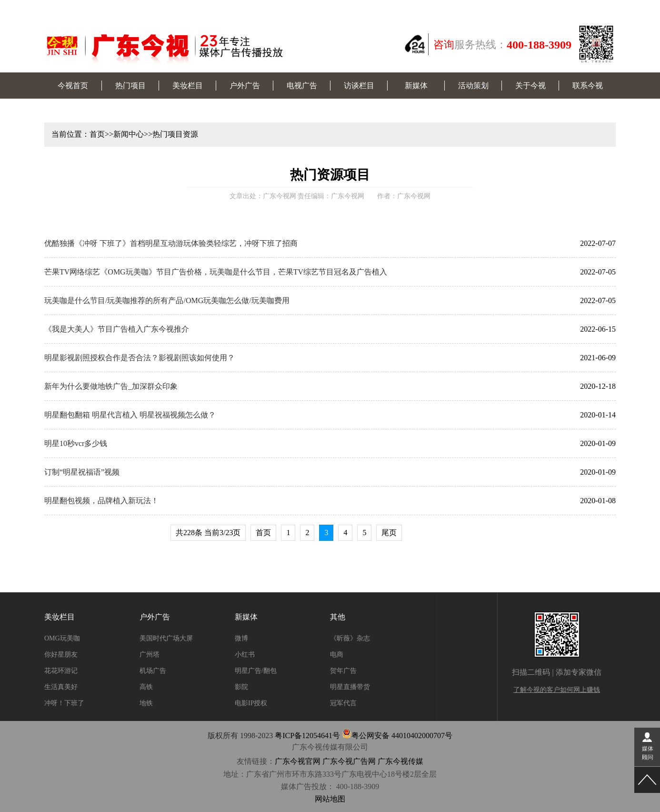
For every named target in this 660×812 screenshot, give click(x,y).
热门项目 (130, 86)
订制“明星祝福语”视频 (82, 472)
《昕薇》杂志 (350, 638)
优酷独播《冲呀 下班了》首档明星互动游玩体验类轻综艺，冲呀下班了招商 (171, 243)
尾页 (389, 533)
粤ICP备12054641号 (307, 736)
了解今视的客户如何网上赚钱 (557, 690)
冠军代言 (343, 703)
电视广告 (302, 86)
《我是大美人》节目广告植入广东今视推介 (117, 329)
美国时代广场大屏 (166, 638)
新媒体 (416, 86)
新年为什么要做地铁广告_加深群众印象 (111, 386)
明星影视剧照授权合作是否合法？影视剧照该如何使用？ (140, 358)
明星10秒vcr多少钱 (76, 443)
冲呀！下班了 (64, 703)
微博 (241, 638)
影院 (241, 687)
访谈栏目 (359, 86)
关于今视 (530, 86)
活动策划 (473, 86)
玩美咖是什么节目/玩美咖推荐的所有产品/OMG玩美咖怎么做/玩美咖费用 (167, 300)
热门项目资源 (175, 134)
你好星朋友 (61, 655)
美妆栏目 (188, 86)
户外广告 (245, 86)
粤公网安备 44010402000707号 (397, 736)
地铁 (146, 703)
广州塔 (150, 655)
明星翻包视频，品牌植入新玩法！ (101, 501)
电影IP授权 (251, 703)
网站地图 (330, 799)
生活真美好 (61, 687)
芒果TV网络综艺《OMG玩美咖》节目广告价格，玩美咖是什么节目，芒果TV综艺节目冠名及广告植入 (216, 272)
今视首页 (73, 86)
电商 (337, 655)
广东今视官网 (298, 761)
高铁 (146, 687)
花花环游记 (61, 671)
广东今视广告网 (349, 761)
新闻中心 (129, 134)
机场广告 (153, 671)
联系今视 (588, 86)
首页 (97, 134)
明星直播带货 (350, 687)
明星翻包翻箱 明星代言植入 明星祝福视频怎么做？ (130, 415)
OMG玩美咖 (62, 638)
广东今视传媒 (400, 761)
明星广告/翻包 (256, 671)
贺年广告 (343, 671)
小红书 (245, 655)
